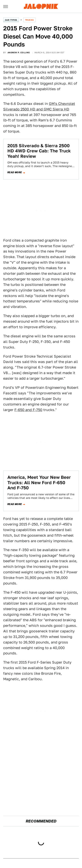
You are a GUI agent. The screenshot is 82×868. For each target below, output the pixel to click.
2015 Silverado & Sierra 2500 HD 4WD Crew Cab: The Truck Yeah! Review (39, 151)
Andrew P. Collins (19, 52)
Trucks (29, 20)
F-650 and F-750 (28, 410)
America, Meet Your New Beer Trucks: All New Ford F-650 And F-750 (39, 482)
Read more (15, 172)
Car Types (11, 20)
